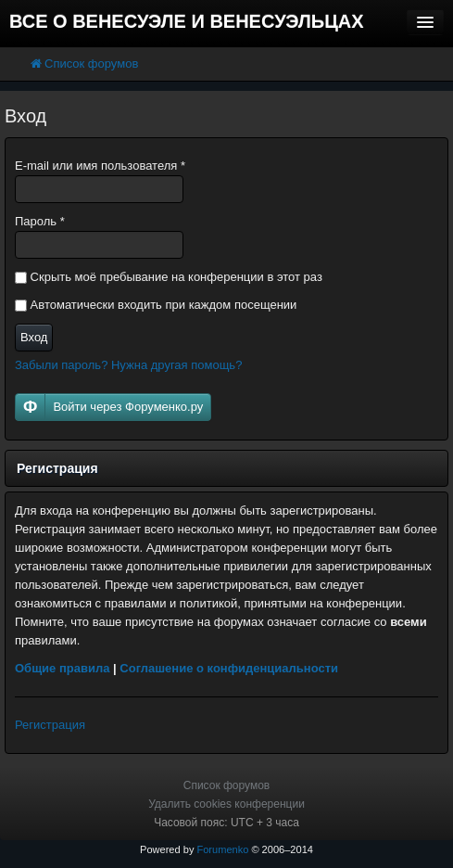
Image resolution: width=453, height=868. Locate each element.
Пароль (40, 221)
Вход (34, 337)
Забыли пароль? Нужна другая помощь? (128, 365)
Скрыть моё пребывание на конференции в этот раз (169, 277)
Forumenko (222, 849)
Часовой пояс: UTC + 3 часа (226, 823)
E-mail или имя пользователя (100, 166)
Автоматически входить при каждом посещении (156, 305)
